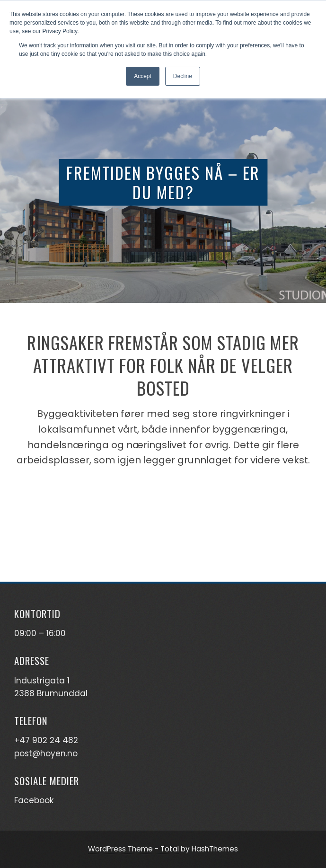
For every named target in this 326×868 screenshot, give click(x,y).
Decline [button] (183, 76)
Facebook (34, 800)
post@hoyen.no (46, 753)
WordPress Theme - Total (133, 849)
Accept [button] (143, 76)
